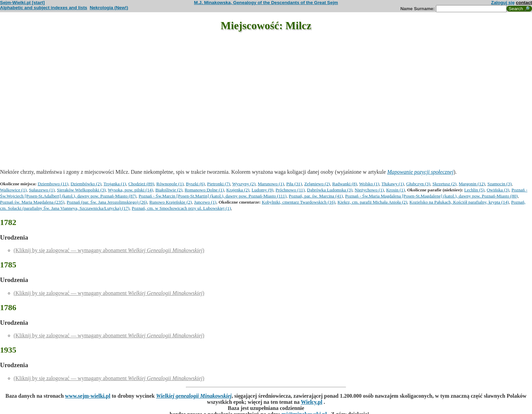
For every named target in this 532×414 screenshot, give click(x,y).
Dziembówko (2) (86, 184)
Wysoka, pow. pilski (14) (130, 190)
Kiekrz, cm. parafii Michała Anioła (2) (372, 202)
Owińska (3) (498, 190)
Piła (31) (294, 184)
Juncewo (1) (205, 202)
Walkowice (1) (13, 190)
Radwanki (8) (345, 184)
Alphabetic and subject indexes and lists (44, 8)
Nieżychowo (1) (369, 190)
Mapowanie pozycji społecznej (420, 172)
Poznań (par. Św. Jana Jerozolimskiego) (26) (107, 202)
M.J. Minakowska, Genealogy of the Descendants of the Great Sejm (266, 3)
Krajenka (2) (238, 190)
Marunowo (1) (271, 184)
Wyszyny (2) (244, 184)
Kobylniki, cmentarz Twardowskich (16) (299, 202)
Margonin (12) (472, 184)
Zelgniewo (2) (317, 184)
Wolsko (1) (369, 184)
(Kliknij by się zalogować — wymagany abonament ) (109, 250)
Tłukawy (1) (393, 184)
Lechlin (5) (474, 190)
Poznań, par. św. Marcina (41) (316, 196)
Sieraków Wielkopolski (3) (81, 190)
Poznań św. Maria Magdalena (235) (32, 202)
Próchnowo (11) (290, 190)
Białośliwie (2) (169, 190)
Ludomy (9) (262, 190)
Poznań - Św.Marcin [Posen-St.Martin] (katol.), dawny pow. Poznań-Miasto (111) (212, 196)
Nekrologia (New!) (109, 8)
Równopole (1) (170, 184)
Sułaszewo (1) (42, 190)
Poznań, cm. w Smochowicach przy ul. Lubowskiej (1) (181, 208)
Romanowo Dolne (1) (204, 190)
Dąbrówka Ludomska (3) (330, 190)
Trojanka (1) (115, 184)
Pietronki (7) (218, 184)
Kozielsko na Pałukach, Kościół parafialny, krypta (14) (459, 202)
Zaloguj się (503, 3)
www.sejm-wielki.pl (88, 396)
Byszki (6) (195, 184)
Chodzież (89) (141, 184)
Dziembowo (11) (53, 184)
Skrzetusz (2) (445, 184)
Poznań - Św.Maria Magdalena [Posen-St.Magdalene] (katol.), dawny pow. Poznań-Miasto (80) (431, 196)
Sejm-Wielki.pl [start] (22, 3)
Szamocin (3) (499, 184)
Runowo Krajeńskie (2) (170, 202)
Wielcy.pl (312, 402)
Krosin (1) (395, 190)
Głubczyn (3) (418, 184)
